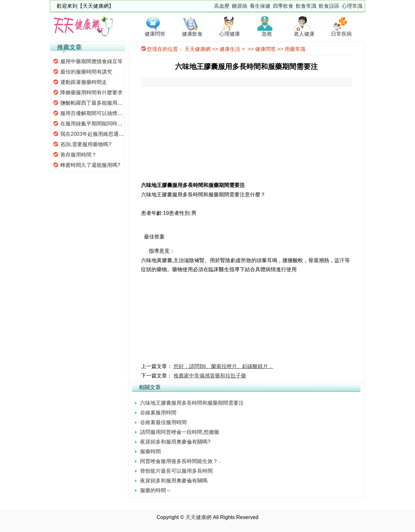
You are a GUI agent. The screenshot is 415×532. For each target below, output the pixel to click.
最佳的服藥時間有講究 (86, 72)
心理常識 (352, 6)
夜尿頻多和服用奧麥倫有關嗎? (175, 442)
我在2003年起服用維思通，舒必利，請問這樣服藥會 (121, 134)
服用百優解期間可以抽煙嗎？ (94, 113)
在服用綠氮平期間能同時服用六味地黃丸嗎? (111, 124)
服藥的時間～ (156, 490)
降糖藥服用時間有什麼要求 (91, 93)
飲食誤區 (329, 6)
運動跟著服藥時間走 (84, 82)
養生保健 (260, 6)
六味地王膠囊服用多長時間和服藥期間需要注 (192, 403)
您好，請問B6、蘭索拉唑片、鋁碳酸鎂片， (223, 366)
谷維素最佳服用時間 (163, 422)
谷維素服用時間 (158, 413)
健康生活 (230, 49)
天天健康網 (197, 49)
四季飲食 (283, 6)
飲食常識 (306, 6)
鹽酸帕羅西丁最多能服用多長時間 (99, 103)
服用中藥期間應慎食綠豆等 (91, 61)
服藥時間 (150, 451)
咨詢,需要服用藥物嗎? (86, 144)
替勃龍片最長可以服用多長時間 (176, 471)
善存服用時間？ (78, 155)
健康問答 (266, 49)
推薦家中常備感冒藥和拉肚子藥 (210, 376)
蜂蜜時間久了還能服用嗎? (90, 165)
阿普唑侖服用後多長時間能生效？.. (180, 461)
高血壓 (222, 6)
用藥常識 (295, 49)
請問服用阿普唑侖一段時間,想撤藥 (180, 432)
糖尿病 (240, 6)
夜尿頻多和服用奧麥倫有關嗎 (174, 481)
